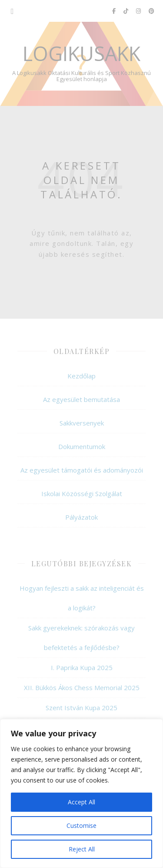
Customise (81, 825)
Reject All (82, 849)
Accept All (81, 802)
